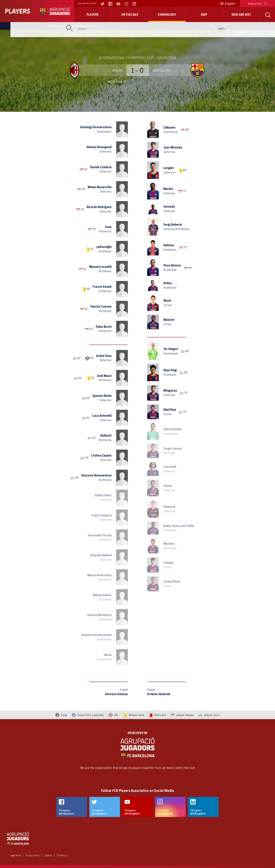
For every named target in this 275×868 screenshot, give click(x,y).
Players (93, 15)
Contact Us (62, 855)
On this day (130, 15)
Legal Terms (16, 855)
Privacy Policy (33, 855)
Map (204, 15)
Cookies (48, 855)
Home (53, 26)
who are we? (241, 15)
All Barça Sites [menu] (258, 3)
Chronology (167, 15)
